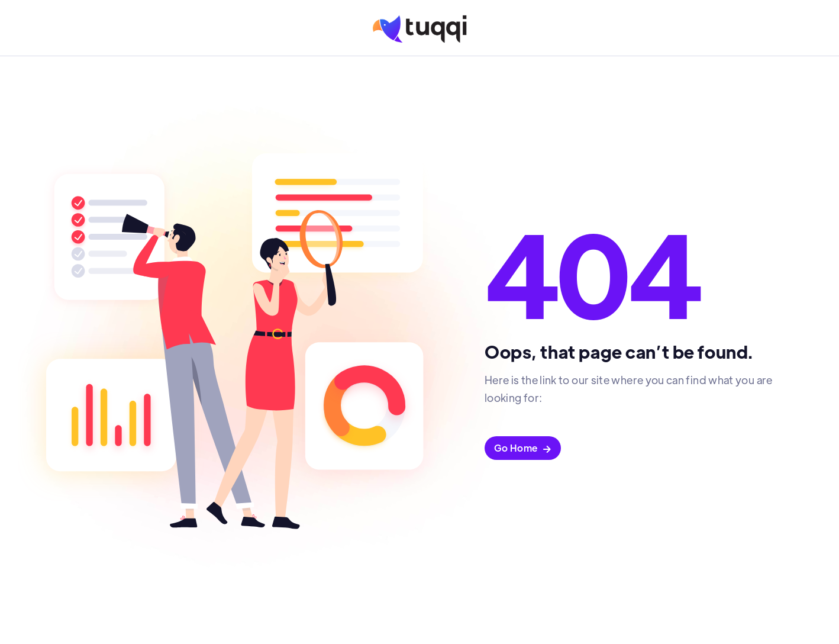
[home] (420, 29)
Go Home (523, 448)
